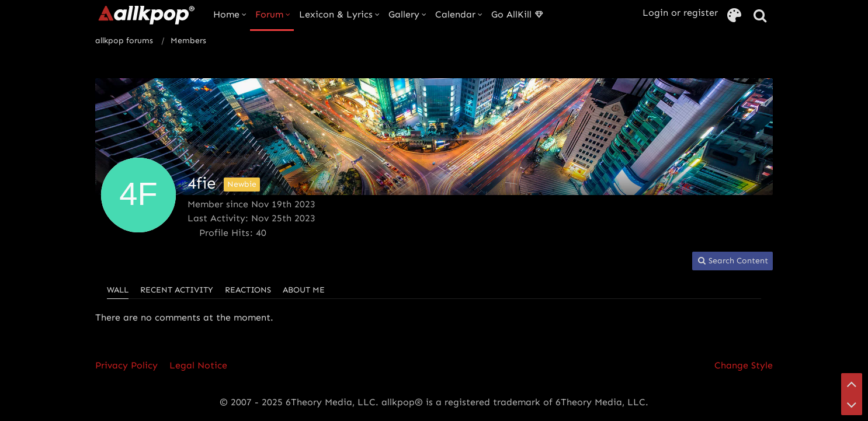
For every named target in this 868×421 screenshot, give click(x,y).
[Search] (760, 16)
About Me (304, 290)
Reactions (248, 290)
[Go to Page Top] (852, 384)
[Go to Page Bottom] (852, 405)
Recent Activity (177, 290)
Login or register (680, 13)
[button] (732, 261)
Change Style (744, 365)
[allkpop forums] (146, 15)
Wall (118, 290)
